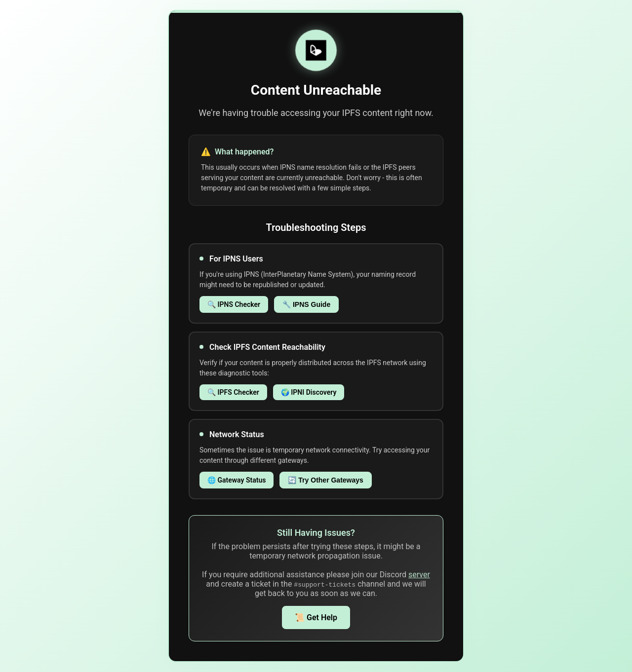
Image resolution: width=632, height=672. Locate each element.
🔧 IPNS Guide (306, 304)
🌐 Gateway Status (237, 480)
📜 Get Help (316, 617)
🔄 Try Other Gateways (325, 480)
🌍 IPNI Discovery (309, 392)
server (419, 575)
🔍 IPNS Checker (234, 304)
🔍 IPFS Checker (233, 392)
